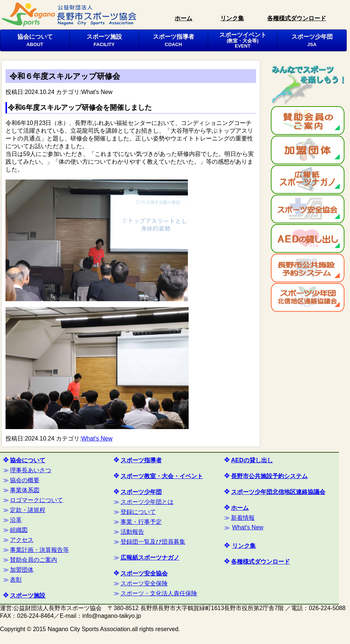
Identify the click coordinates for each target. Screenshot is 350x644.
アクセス (22, 540)
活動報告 (132, 532)
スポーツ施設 (104, 40)
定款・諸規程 (28, 510)
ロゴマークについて (36, 500)
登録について (138, 512)
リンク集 (232, 18)
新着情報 (243, 518)
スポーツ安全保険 (144, 583)
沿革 (16, 520)
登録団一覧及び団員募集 (153, 542)
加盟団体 (22, 570)
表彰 (16, 580)
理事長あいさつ (31, 470)
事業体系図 (25, 490)
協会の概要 (25, 480)
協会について (35, 40)
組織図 (19, 530)
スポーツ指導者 (174, 40)
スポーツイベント (243, 40)
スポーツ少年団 (312, 40)
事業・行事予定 (141, 522)
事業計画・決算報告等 (39, 550)
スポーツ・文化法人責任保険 (159, 593)
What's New (97, 92)
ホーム (183, 18)
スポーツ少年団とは (147, 502)
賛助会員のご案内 (34, 560)
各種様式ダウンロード (297, 18)
